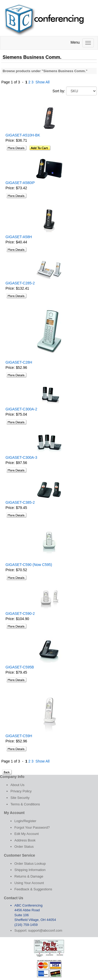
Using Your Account (29, 883)
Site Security (20, 798)
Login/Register (25, 821)
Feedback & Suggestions (33, 889)
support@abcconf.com (45, 930)
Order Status (24, 847)
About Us (17, 785)
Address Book (25, 840)
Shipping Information (30, 870)
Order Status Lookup (30, 864)
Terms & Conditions (25, 804)
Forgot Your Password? (32, 827)
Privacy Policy (21, 791)
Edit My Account (27, 834)
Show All (43, 82)
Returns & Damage (29, 876)
